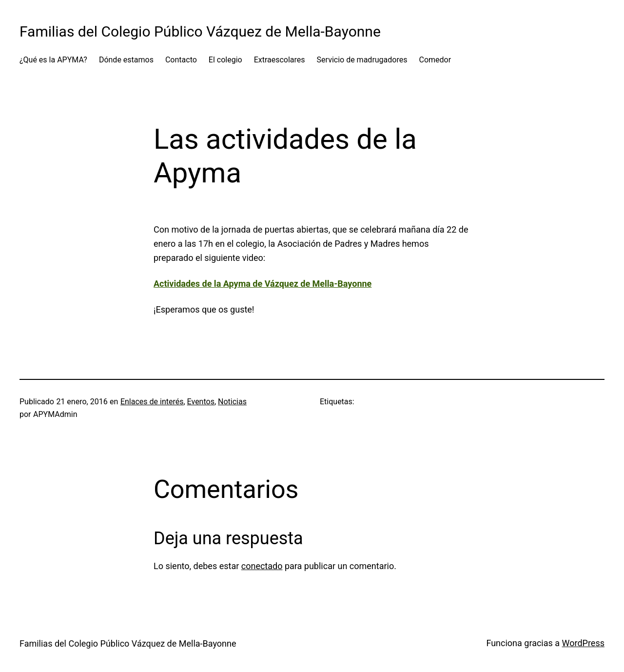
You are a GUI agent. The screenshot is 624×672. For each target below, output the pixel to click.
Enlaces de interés (152, 402)
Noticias (232, 402)
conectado (262, 566)
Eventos (201, 402)
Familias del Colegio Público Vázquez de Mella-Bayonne (200, 31)
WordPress (583, 643)
